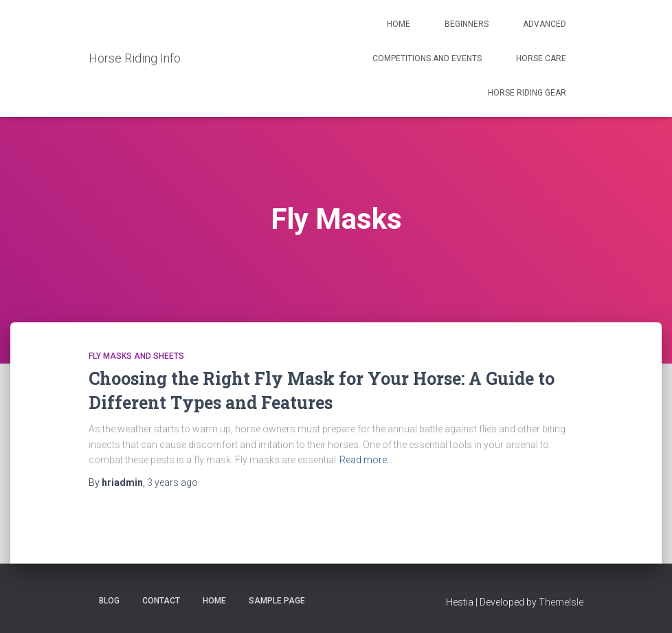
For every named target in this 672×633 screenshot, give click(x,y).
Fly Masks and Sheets (136, 356)
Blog (109, 601)
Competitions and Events (427, 58)
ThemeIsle (561, 602)
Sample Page (277, 601)
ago (172, 482)
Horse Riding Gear (527, 93)
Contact (161, 601)
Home (399, 24)
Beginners (467, 24)
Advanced (545, 24)
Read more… (366, 460)
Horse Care (541, 58)
